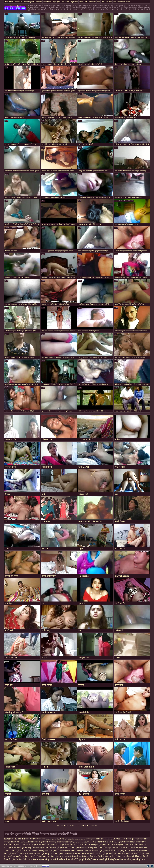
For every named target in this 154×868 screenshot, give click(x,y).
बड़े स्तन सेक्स (47, 2)
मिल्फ (81, 2)
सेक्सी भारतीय (9, 2)
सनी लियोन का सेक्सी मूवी (36, 854)
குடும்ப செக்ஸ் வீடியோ (23, 845)
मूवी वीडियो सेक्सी (138, 856)
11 (76, 825)
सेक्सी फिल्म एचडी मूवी (84, 851)
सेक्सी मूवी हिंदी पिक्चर (67, 851)
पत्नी (86, 2)
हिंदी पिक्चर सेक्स (68, 845)
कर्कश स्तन (39, 2)
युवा (98, 2)
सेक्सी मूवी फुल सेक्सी (40, 859)
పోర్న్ (30, 848)
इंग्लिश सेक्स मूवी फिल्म (127, 842)
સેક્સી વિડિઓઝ (98, 842)
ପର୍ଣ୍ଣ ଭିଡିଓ (19, 859)
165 (93, 825)
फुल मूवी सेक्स (104, 845)
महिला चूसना (56, 2)
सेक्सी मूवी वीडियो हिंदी (139, 848)
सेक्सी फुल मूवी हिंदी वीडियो (58, 848)
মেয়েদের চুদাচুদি (61, 856)
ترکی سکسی (51, 839)
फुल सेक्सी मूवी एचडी (138, 859)
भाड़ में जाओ (74, 2)
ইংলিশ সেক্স (28, 859)
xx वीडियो (69, 842)
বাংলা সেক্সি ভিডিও (108, 839)
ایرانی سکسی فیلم (78, 839)
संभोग (138, 842)
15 (85, 825)
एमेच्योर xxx (18, 2)
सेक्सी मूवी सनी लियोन (62, 854)
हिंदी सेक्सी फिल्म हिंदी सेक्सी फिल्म (53, 842)
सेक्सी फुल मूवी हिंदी (52, 851)
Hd (103, 2)
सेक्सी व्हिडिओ (36, 842)
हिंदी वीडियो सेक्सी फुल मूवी (18, 848)
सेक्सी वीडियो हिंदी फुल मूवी (75, 859)
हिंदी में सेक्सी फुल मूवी (90, 856)
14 (83, 825)
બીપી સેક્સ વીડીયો (112, 842)
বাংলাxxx (8, 851)
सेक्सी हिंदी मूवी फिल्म (19, 854)
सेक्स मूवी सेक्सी (15, 6)
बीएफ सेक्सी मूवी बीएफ (130, 854)
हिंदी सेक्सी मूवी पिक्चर (113, 854)
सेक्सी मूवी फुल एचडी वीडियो (80, 854)
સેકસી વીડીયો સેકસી (106, 856)
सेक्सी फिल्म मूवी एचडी (117, 845)
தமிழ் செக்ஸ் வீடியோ (82, 842)
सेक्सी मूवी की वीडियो (93, 839)
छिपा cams (65, 2)
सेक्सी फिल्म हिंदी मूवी (98, 854)
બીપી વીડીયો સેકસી (23, 842)
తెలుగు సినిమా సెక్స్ (64, 839)
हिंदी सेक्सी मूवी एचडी (76, 848)
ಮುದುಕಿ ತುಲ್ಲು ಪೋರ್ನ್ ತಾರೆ (15, 839)
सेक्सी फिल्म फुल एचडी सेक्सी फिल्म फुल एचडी (100, 848)
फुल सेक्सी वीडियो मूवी (131, 851)
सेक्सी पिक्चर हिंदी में (74, 856)
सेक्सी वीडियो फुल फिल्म (40, 848)
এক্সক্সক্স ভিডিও (55, 845)
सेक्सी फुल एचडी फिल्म (135, 839)
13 (81, 825)
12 (78, 825)
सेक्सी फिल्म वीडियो (31, 856)
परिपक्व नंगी (92, 2)
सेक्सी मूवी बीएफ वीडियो (20, 851)
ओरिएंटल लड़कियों (29, 2)
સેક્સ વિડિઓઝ (80, 845)
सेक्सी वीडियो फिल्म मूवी (115, 851)
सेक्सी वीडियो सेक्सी (132, 845)
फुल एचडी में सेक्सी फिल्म (56, 859)
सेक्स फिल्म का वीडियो (123, 859)
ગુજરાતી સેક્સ (122, 839)
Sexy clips (50, 854)
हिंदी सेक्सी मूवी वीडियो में (123, 856)
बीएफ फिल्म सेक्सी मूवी (37, 851)
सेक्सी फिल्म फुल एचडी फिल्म (36, 839)
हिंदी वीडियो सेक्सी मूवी (42, 845)
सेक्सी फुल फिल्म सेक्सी (47, 856)
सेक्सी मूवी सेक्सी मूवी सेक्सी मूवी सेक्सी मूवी (100, 859)
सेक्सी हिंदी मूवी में (93, 845)
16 (87, 825)
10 (74, 825)
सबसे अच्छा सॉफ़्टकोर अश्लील (122, 2)
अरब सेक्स (109, 2)
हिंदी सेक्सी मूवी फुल (99, 851)
